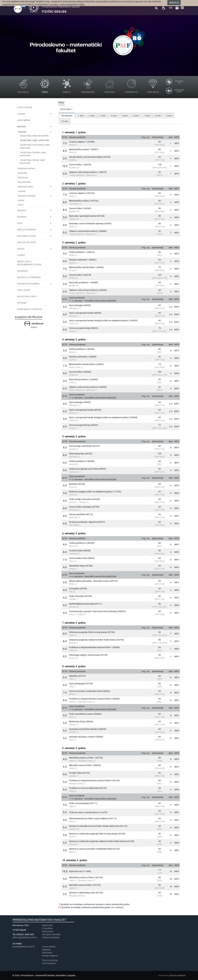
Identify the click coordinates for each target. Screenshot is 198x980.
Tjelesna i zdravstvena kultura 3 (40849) (88, 290)
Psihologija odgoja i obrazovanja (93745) (88, 655)
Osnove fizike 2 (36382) (80, 208)
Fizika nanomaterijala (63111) (83, 803)
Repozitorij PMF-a (27, 296)
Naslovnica (47, 925)
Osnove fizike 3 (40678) (80, 275)
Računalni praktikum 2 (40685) (84, 379)
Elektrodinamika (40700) (81, 454)
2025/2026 (66, 109)
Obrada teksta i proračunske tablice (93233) (90, 157)
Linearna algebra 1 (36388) (82, 142)
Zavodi (21, 249)
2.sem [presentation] (92, 116)
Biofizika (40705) (77, 484)
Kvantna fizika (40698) (80, 551)
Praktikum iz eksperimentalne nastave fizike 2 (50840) (94, 699)
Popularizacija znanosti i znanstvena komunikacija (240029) (97, 611)
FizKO (21, 205)
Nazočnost (23, 177)
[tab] (67, 116)
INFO (177, 143)
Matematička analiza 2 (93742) (84, 201)
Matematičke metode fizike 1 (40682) (86, 267)
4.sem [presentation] (114, 116)
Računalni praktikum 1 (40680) (84, 282)
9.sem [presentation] (169, 116)
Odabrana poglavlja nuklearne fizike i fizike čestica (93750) (96, 640)
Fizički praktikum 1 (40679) (82, 252)
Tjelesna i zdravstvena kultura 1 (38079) (88, 172)
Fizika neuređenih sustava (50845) (85, 714)
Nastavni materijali (27, 196)
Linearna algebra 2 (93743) (82, 193)
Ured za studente (27, 230)
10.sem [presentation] (65, 121)
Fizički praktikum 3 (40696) (82, 461)
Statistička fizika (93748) (81, 566)
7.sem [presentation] (147, 116)
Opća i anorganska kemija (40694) (85, 313)
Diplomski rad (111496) (80, 871)
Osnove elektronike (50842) (82, 558)
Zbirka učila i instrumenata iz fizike (29, 263)
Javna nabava (49, 947)
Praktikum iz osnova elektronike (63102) (88, 788)
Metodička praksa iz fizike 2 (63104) (86, 877)
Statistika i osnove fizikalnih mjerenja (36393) (90, 224)
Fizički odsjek (25, 107)
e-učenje (22, 191)
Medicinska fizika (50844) (81, 722)
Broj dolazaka (24, 182)
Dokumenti (47, 953)
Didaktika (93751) (77, 676)
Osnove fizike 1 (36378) (80, 165)
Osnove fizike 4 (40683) (80, 372)
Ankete (21, 200)
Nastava (22, 127)
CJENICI (21, 255)
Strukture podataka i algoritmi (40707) (87, 522)
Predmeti (22, 132)
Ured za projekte (27, 242)
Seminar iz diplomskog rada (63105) (86, 893)
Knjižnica (22, 271)
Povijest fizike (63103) (79, 773)
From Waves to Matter (29, 309)
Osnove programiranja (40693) (84, 328)
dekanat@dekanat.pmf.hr (25, 937)
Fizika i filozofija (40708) (80, 596)
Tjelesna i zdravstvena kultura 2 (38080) (88, 231)
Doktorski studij (27, 236)
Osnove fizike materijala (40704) (84, 507)
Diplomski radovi (26, 187)
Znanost (22, 210)
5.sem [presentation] (125, 116)
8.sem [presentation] (158, 116)
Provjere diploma (50, 956)
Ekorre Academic (178, 975)
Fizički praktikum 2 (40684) (82, 349)
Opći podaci (48, 931)
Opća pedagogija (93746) (81, 684)
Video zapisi (23, 290)
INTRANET (22, 303)
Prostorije (22, 173)
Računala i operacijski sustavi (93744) (87, 216)
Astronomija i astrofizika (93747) (84, 446)
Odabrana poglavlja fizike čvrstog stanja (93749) (92, 632)
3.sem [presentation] (103, 116)
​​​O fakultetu (47, 928)
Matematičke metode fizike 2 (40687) (86, 364)
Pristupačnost (163, 8)
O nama (21, 114)
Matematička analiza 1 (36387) (84, 149)
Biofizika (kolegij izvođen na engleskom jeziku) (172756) (95, 492)
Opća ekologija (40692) (80, 305)
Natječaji (46, 950)
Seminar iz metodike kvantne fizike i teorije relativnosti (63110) (98, 826)
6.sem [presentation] (136, 116)
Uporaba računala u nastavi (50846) (86, 737)
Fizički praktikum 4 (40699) (82, 543)
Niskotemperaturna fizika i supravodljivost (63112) (93, 818)
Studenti (22, 217)
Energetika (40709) (78, 589)
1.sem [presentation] (81, 116)
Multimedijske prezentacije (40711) (85, 604)
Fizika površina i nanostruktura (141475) (88, 812)
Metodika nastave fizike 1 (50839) (85, 765)
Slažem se (174, 3)
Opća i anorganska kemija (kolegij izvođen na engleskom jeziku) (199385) (103, 320)
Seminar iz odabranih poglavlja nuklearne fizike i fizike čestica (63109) (102, 841)
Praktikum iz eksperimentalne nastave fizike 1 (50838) (94, 647)
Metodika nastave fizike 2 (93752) (85, 885)
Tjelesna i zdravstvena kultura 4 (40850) (88, 387)
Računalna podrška (28, 284)
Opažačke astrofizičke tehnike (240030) (88, 729)
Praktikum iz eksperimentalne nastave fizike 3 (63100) (94, 780)
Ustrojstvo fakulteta (51, 934)
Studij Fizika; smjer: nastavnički (35, 140)
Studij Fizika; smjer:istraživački (34, 136)
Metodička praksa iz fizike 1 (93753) (86, 758)
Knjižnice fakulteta (51, 937)
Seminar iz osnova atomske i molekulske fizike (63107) (95, 849)
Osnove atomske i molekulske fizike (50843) (90, 691)
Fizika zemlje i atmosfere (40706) (84, 499)
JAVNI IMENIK (24, 120)
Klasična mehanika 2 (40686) (83, 357)
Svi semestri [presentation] (67, 116)
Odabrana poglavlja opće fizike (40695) (87, 469)
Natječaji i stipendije (29, 277)
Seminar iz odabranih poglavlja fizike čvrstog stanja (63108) (97, 834)
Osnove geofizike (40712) (81, 514)
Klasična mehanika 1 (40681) (83, 260)
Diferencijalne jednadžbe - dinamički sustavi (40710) (93, 581)
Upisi (20, 223)
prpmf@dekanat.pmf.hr (24, 947)
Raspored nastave (26, 168)
